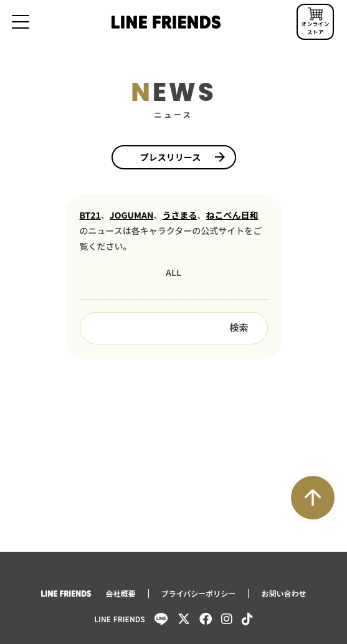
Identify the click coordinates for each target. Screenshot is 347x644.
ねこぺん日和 (232, 215)
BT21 (90, 215)
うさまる (179, 215)
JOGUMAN (132, 215)
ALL (173, 272)
